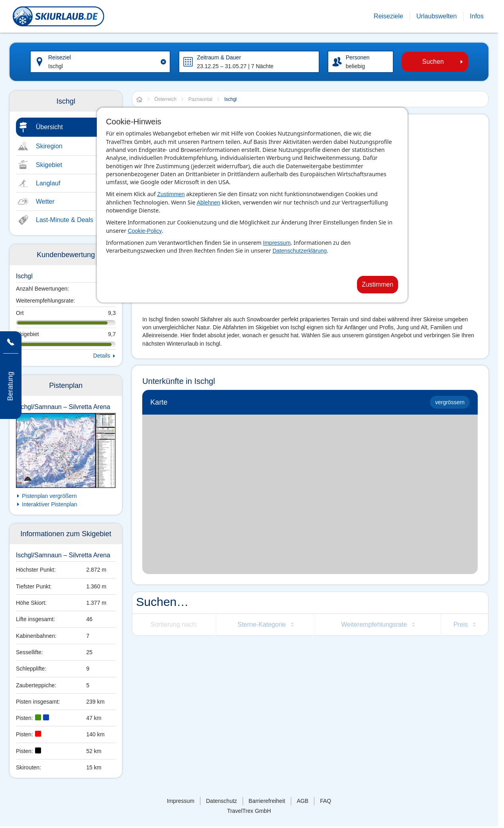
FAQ (326, 801)
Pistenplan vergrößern (49, 496)
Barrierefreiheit (267, 801)
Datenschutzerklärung (300, 251)
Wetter (45, 202)
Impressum (277, 243)
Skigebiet (49, 165)
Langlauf (48, 183)
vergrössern (450, 402)
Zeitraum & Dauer (219, 57)
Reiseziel (60, 57)
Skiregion (49, 146)
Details (102, 356)
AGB (303, 801)
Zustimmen (171, 194)
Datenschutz (222, 801)
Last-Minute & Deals (65, 220)
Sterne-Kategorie (262, 624)
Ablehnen (209, 203)
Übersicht (49, 127)
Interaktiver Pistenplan (50, 504)
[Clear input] (163, 62)
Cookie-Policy (145, 231)
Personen (358, 57)
